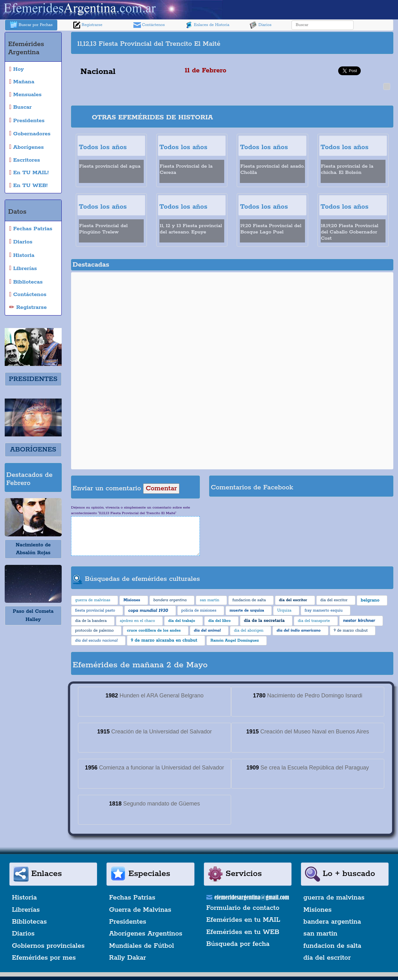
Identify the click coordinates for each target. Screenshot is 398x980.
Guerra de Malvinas (140, 910)
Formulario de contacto (243, 908)
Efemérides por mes (44, 958)
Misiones (318, 910)
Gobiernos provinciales (48, 946)
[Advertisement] (312, 43)
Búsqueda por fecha (238, 944)
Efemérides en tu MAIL (243, 920)
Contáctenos (149, 25)
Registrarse (88, 25)
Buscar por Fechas (31, 25)
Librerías (26, 910)
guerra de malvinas (334, 898)
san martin (320, 934)
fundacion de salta (332, 946)
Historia (24, 898)
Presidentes (128, 922)
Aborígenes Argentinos (146, 934)
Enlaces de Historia (207, 25)
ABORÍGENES (33, 450)
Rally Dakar (127, 958)
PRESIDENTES (33, 379)
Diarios (261, 25)
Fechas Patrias (132, 898)
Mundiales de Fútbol (141, 946)
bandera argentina (332, 922)
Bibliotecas (29, 922)
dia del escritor (327, 958)
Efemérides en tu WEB (243, 932)
